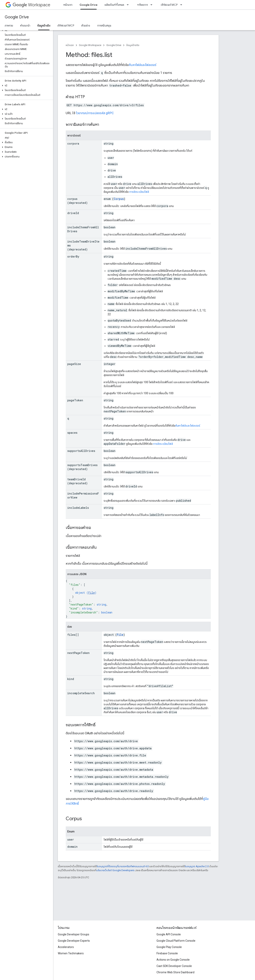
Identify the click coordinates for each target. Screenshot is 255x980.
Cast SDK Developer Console (174, 966)
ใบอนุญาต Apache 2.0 (197, 866)
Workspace (31, 5)
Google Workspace (90, 45)
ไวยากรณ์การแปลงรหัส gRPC (95, 113)
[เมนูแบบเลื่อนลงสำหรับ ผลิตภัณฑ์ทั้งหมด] (129, 5)
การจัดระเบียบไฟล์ (139, 192)
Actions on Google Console (173, 960)
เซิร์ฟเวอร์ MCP (169, 5)
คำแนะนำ (25, 25)
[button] (26, 30)
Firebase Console (167, 953)
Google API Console (169, 934)
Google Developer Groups (74, 934)
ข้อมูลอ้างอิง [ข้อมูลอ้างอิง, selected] (44, 25)
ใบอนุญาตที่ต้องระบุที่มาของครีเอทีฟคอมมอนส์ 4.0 (123, 866)
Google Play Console (169, 947)
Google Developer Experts (74, 941)
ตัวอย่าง (86, 25)
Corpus (119, 199)
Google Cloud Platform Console (176, 941)
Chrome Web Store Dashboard (175, 972)
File (91, 593)
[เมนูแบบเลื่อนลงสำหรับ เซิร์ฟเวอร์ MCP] (182, 5)
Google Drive (17, 17)
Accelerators (66, 947)
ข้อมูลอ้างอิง (133, 45)
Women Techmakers (71, 953)
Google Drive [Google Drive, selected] (89, 5)
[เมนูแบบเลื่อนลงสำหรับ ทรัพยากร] (153, 5)
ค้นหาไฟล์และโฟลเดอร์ (142, 65)
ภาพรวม (9, 25)
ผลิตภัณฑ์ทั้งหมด (114, 5)
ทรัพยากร (142, 5)
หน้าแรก (68, 5)
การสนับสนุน (104, 25)
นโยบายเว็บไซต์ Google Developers (115, 870)
